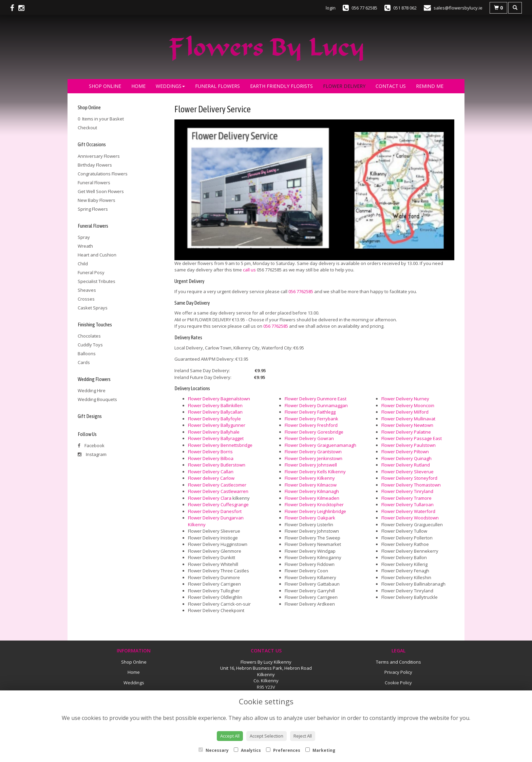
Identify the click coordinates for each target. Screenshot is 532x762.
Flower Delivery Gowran (309, 438)
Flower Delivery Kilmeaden (312, 498)
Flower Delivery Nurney (405, 399)
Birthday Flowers (95, 165)
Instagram (92, 454)
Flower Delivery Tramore (406, 498)
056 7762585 (301, 291)
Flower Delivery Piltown (405, 452)
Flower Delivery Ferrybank (311, 419)
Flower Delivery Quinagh (406, 458)
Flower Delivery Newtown (407, 425)
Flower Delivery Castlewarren (218, 491)
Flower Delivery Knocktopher (314, 504)
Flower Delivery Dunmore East (316, 399)
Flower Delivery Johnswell (311, 465)
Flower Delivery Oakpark (310, 518)
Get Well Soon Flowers (101, 191)
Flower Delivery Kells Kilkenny (315, 472)
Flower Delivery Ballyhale (214, 432)
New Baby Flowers (97, 200)
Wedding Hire (92, 390)
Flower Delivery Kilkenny (310, 478)
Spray (84, 237)
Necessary (214, 750)
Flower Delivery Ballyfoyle (214, 419)
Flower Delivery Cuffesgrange (218, 504)
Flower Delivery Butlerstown (217, 465)
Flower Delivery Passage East (412, 438)
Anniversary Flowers (99, 156)
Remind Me (430, 86)
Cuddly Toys (90, 345)
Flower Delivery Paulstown (408, 445)
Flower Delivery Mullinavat (408, 419)
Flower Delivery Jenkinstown (313, 458)
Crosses (86, 299)
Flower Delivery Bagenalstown (219, 399)
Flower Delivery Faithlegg (310, 412)
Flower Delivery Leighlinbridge (315, 511)
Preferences (283, 750)
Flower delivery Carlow (211, 478)
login (331, 8)
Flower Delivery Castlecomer (217, 485)
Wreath (85, 246)
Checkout (87, 128)
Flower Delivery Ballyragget (216, 438)
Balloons (87, 354)
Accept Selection (267, 736)
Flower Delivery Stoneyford (409, 478)
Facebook (91, 445)
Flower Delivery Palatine (406, 432)
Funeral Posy (91, 272)
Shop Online (105, 86)
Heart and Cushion (97, 255)
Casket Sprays (93, 308)
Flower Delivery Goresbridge (314, 432)
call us (249, 270)
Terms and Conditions (398, 662)
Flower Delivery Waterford (408, 511)
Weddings (170, 86)
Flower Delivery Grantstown (313, 452)
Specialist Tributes (97, 281)
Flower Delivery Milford (405, 412)
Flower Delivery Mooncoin (408, 405)
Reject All (303, 736)
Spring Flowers (93, 209)
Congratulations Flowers (103, 174)
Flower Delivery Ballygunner (217, 425)
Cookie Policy (398, 683)
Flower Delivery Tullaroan (407, 504)
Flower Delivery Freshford (311, 425)
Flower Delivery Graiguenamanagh (320, 445)
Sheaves (87, 290)
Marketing (320, 750)
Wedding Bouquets (97, 399)
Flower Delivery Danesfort (215, 511)
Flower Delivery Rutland (406, 465)
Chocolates (89, 336)
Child (83, 264)
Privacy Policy (398, 672)
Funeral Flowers (217, 86)
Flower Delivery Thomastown (411, 485)
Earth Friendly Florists (281, 86)
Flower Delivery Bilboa (211, 458)
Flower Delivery (344, 86)
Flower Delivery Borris (210, 452)
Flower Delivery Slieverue (407, 472)
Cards (84, 362)
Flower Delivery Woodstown (410, 518)
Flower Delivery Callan (211, 472)
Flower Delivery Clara (210, 498)
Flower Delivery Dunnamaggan (316, 405)
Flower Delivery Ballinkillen (215, 405)
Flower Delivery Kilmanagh (312, 491)
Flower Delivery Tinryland (407, 491)
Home (138, 86)
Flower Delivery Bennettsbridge (220, 445)
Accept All (230, 736)
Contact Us (391, 86)
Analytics (247, 750)
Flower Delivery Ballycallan (215, 412)
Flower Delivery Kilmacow (311, 485)
